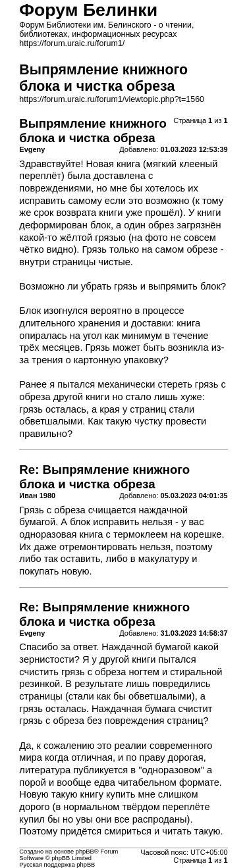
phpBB (85, 852)
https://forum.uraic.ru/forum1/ (72, 43)
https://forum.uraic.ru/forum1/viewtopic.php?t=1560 (112, 99)
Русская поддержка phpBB (57, 865)
